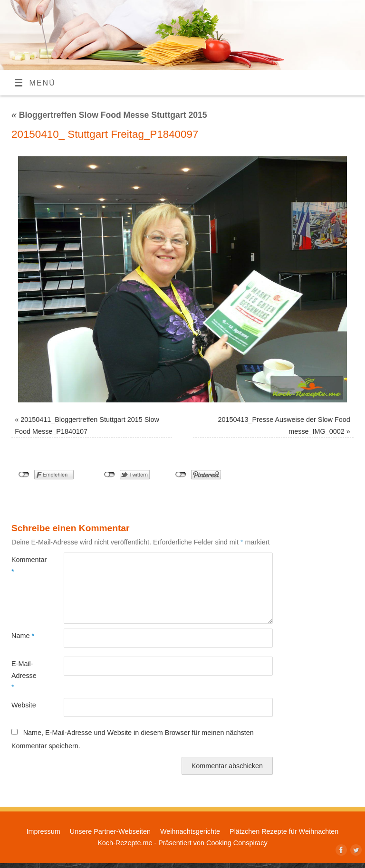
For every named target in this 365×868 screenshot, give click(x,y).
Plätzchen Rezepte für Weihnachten (284, 831)
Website (24, 705)
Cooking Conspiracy (237, 843)
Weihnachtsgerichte (190, 831)
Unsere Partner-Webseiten (110, 831)
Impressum (43, 831)
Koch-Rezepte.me (125, 843)
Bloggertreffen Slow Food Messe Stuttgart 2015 (109, 115)
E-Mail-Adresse (24, 675)
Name (23, 636)
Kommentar (24, 565)
